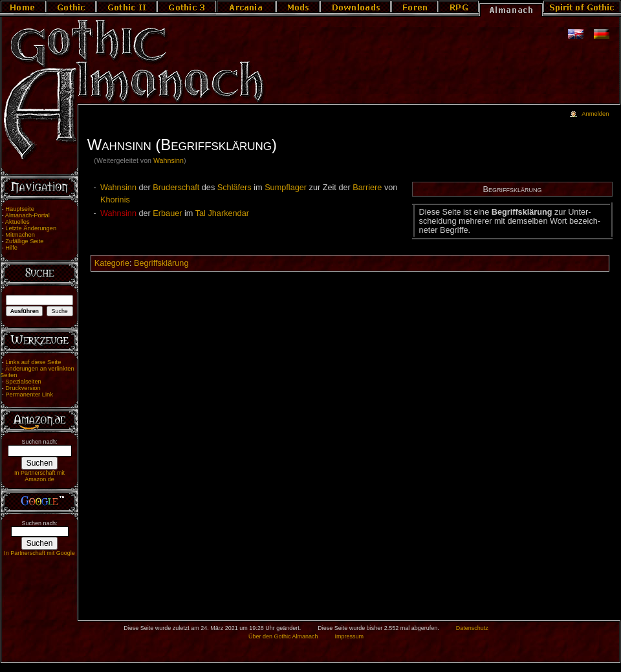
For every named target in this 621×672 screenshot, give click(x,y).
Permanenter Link (29, 395)
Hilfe (11, 248)
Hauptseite (20, 209)
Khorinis (115, 200)
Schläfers (234, 188)
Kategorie (112, 263)
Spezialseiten (23, 382)
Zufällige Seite (24, 241)
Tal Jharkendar (222, 213)
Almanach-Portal (27, 215)
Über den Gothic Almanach (283, 636)
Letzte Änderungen (31, 228)
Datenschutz (472, 628)
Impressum (349, 636)
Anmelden (595, 114)
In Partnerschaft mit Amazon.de (39, 476)
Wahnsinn (169, 160)
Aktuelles (17, 222)
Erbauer (167, 213)
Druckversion (23, 388)
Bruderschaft (176, 188)
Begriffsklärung (161, 263)
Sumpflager (286, 188)
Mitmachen (20, 235)
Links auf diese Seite (33, 362)
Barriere (367, 188)
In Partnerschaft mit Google (39, 553)
